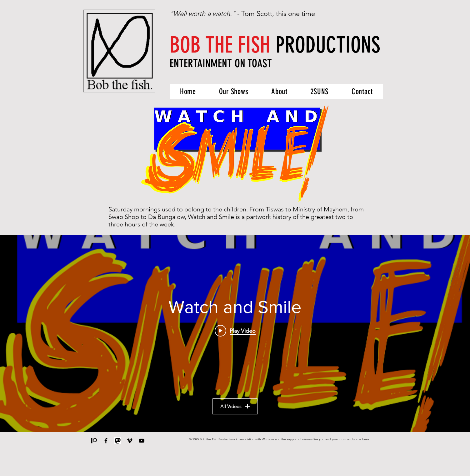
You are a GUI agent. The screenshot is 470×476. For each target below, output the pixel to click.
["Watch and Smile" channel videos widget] (235, 334)
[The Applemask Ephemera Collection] (142, 441)
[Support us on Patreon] (94, 441)
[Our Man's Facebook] (106, 441)
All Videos (235, 406)
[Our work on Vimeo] (130, 441)
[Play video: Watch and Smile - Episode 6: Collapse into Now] (235, 331)
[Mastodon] (118, 441)
